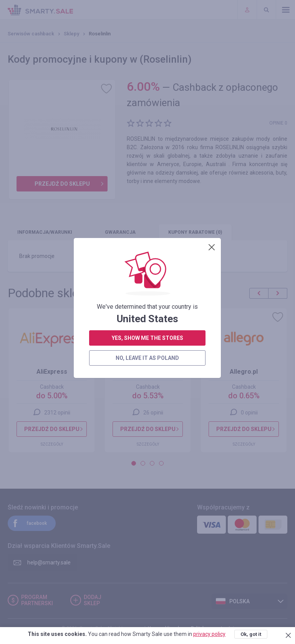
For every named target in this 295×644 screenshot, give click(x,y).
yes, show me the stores (147, 189)
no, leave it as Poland (147, 209)
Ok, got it (251, 634)
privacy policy (209, 634)
